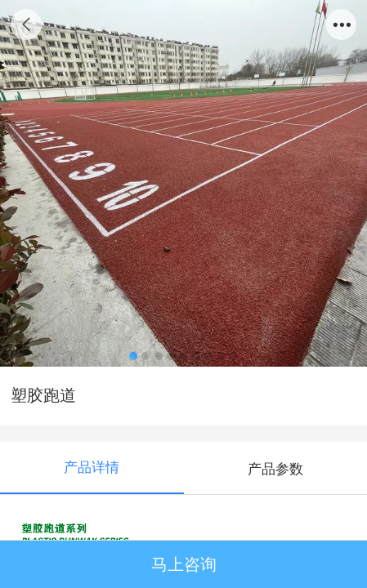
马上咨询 (184, 564)
